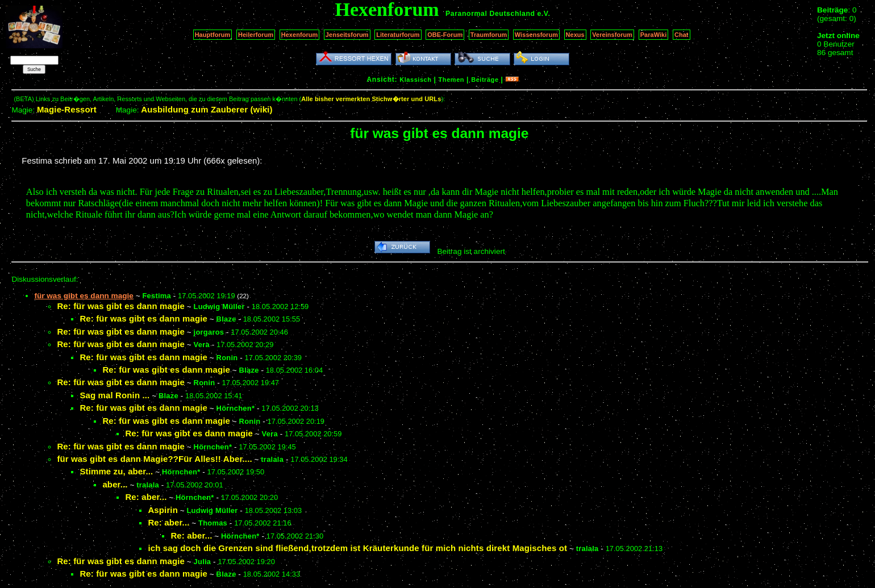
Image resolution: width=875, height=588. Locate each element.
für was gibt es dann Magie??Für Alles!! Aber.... (154, 459)
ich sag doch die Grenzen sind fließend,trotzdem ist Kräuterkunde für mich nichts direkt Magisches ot (357, 548)
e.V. (543, 14)
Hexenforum (300, 35)
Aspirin (163, 510)
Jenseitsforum (347, 35)
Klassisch (415, 80)
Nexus (575, 35)
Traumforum (489, 35)
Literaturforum (398, 35)
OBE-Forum (445, 35)
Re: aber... (146, 497)
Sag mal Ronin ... (114, 395)
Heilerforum (256, 35)
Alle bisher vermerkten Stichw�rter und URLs (371, 99)
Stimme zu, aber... (116, 471)
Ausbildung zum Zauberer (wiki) (207, 109)
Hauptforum (213, 35)
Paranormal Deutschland (490, 14)
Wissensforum (536, 35)
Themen (451, 80)
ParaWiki (654, 35)
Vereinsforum (612, 35)
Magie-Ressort (67, 109)
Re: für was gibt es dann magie (121, 306)
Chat (682, 35)
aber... (115, 484)
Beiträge (485, 80)
